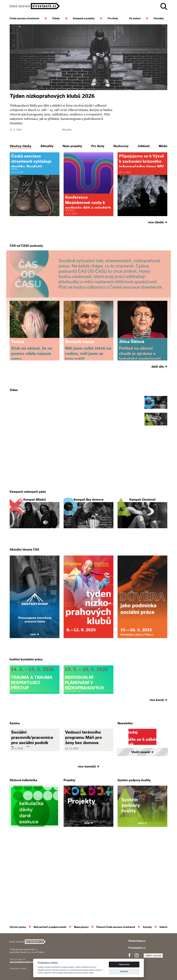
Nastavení (124, 971)
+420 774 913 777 (17, 959)
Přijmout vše (124, 964)
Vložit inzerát (142, 827)
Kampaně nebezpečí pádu (28, 530)
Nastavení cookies (18, 969)
